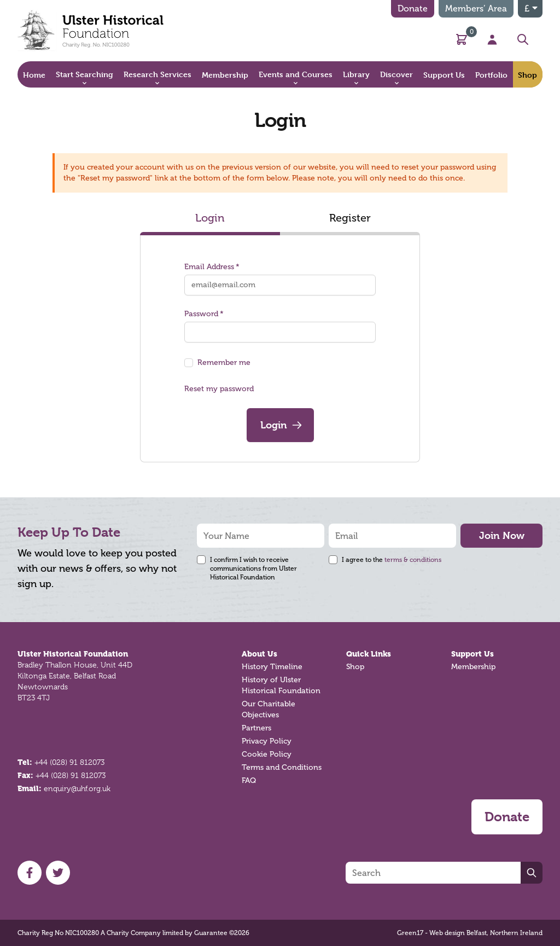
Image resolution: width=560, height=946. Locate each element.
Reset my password (219, 389)
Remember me (224, 362)
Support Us (472, 654)
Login (210, 218)
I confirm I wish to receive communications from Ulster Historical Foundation (253, 568)
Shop (355, 667)
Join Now (502, 535)
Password (204, 314)
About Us (259, 654)
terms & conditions (413, 560)
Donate (413, 8)
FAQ (249, 780)
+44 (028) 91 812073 (69, 762)
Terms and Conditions (282, 767)
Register (350, 218)
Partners (256, 728)
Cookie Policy (267, 754)
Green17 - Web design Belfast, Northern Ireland (470, 933)
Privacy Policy (267, 741)
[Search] (433, 873)
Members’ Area (476, 8)
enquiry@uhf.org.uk (77, 788)
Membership (473, 667)
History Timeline (272, 667)
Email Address (212, 267)
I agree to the (392, 560)
